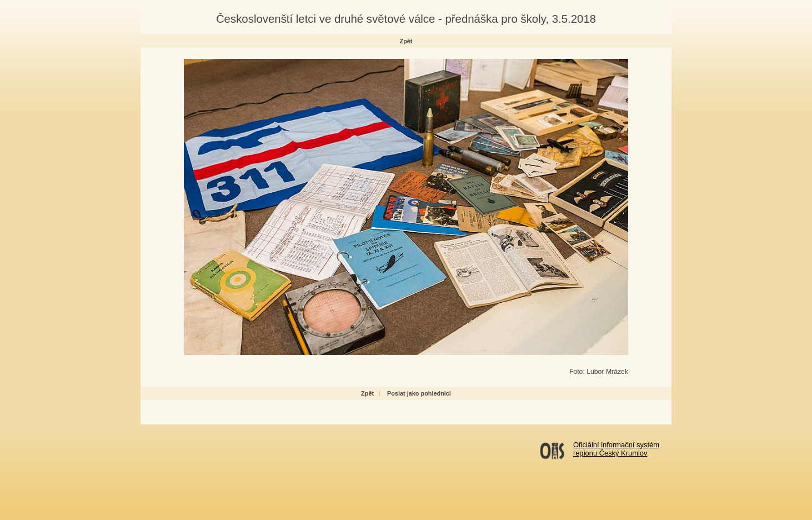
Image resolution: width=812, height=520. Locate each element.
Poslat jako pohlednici (419, 393)
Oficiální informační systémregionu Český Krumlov (616, 449)
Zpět (406, 41)
